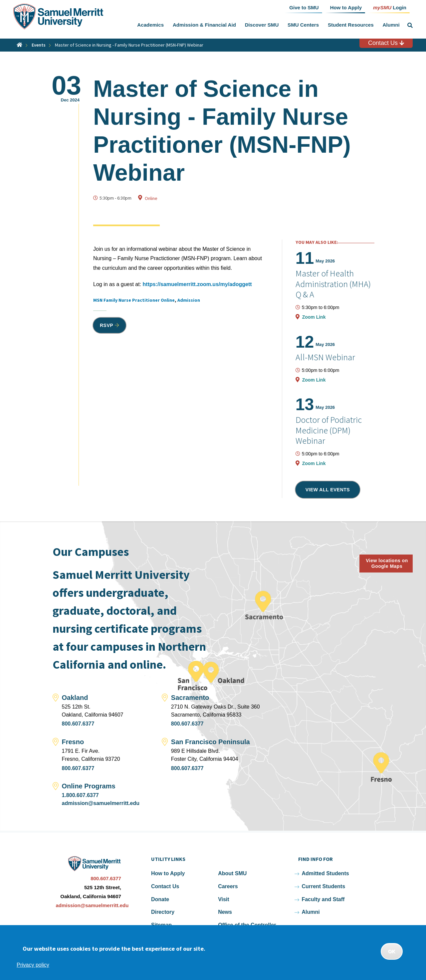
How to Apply (168, 873)
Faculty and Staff (323, 899)
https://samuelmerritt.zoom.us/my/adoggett (197, 284)
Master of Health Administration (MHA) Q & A (333, 284)
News (225, 912)
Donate (160, 899)
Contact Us (386, 43)
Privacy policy (33, 965)
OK (392, 951)
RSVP (106, 325)
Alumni (391, 25)
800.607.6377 (78, 724)
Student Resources (351, 25)
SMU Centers (303, 25)
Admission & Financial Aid (204, 25)
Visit (224, 899)
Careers (228, 886)
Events (39, 45)
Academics (150, 25)
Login (390, 7)
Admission (189, 300)
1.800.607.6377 (80, 795)
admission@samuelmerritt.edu (101, 803)
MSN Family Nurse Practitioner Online (134, 300)
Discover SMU (262, 25)
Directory (163, 912)
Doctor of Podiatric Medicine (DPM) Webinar (329, 430)
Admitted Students (325, 873)
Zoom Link (314, 317)
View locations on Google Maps (387, 563)
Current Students (323, 886)
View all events (328, 490)
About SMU (232, 873)
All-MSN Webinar (325, 357)
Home (19, 45)
